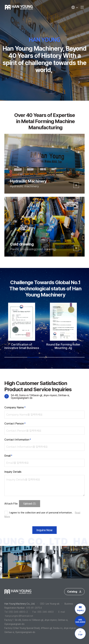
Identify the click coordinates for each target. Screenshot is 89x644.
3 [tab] (33, 357)
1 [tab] (10, 357)
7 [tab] (79, 357)
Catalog (74, 592)
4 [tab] (44, 357)
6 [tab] (67, 357)
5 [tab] (56, 357)
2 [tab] (22, 357)
